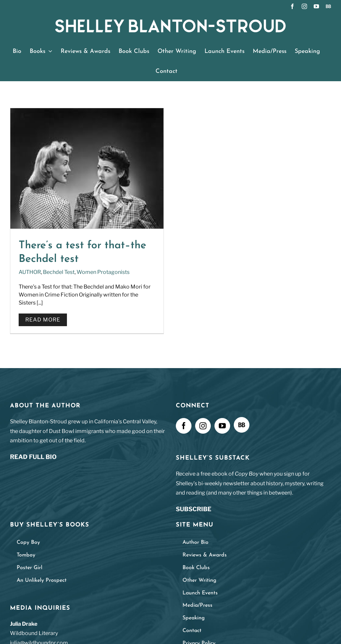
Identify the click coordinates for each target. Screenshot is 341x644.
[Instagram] (203, 427)
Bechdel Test (59, 272)
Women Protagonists (103, 272)
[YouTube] (222, 427)
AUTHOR (30, 272)
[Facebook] (184, 427)
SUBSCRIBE (194, 510)
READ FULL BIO (33, 458)
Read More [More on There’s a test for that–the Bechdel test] (43, 320)
